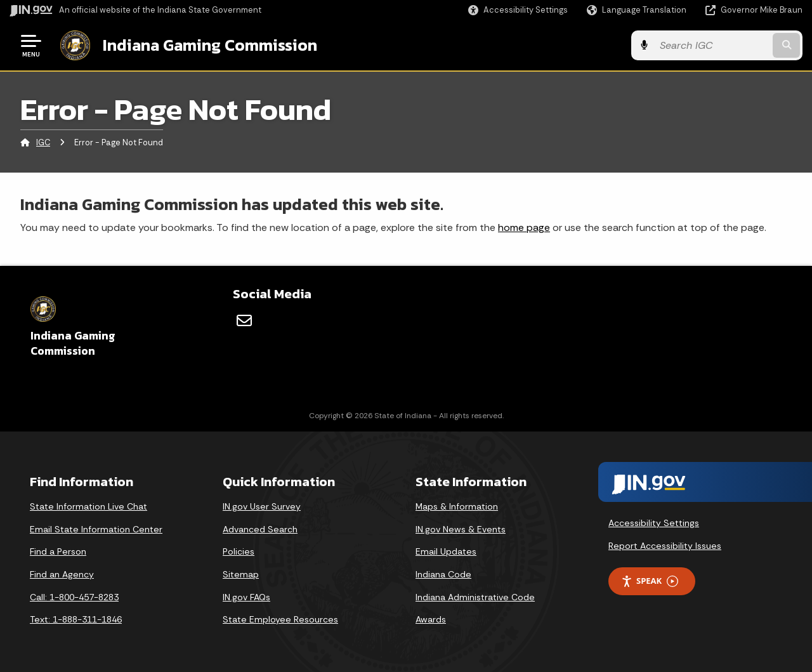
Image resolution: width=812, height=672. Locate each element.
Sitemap (241, 574)
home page (524, 227)
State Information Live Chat (88, 506)
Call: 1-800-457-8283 (74, 597)
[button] (518, 10)
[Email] (244, 320)
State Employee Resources (280, 619)
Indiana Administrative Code (475, 597)
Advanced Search (260, 529)
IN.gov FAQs (246, 597)
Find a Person (58, 551)
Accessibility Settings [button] (654, 523)
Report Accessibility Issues (665, 546)
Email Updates (446, 551)
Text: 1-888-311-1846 (76, 619)
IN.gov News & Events (461, 529)
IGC (43, 142)
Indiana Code (443, 574)
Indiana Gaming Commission (210, 45)
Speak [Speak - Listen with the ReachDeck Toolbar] (650, 581)
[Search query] (712, 45)
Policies (239, 551)
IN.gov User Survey (262, 506)
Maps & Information (457, 506)
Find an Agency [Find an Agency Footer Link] (62, 574)
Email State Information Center (96, 529)
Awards (431, 619)
